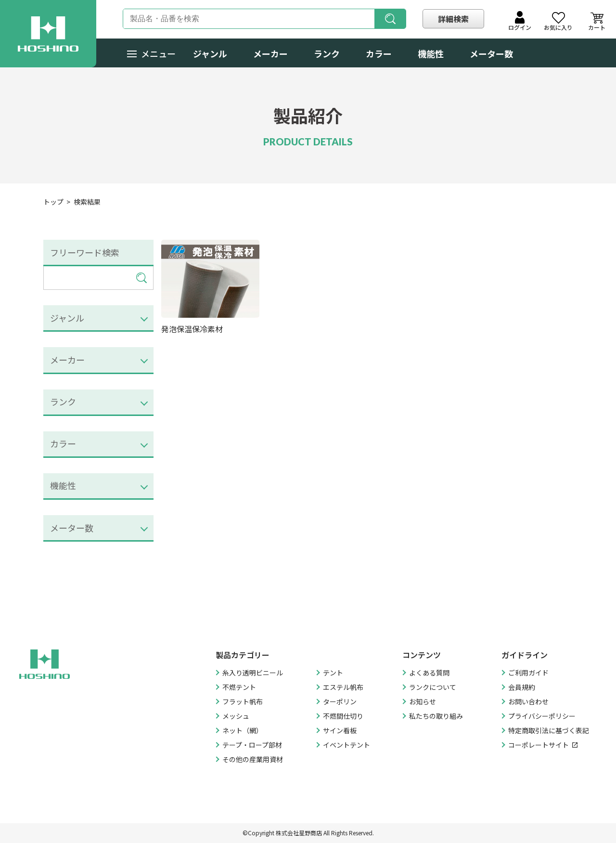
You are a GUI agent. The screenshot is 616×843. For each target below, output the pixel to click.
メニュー (151, 53)
